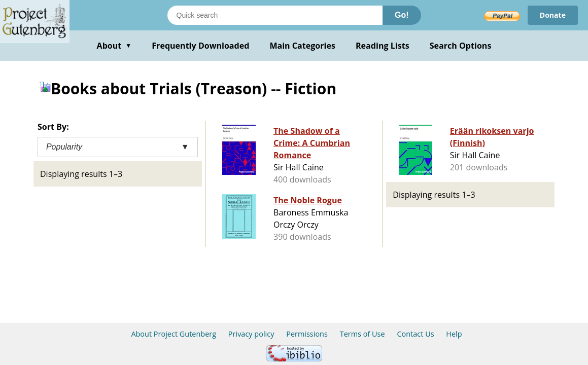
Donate (553, 15)
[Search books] (275, 15)
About (114, 46)
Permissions (307, 334)
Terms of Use (362, 334)
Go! (402, 15)
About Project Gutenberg (174, 334)
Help (454, 334)
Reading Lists (383, 46)
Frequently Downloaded (200, 46)
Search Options (461, 46)
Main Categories (302, 46)
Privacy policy (251, 334)
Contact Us (415, 334)
